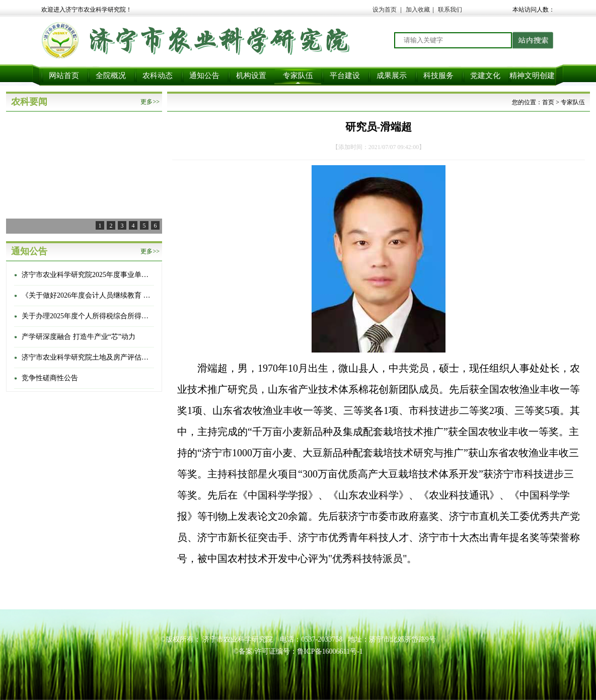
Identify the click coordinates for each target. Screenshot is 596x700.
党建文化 (485, 76)
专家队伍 (298, 76)
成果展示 (392, 76)
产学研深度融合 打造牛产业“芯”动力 (79, 337)
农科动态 (158, 76)
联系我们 (450, 10)
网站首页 (64, 76)
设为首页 (385, 10)
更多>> (150, 102)
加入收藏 (418, 10)
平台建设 (345, 76)
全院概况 (111, 76)
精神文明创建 (532, 76)
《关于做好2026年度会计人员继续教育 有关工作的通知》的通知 (87, 295)
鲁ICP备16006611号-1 (330, 651)
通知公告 (204, 76)
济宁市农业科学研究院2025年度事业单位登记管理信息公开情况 (87, 275)
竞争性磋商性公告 (50, 378)
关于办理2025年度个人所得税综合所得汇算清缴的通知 (87, 316)
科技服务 (438, 76)
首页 (548, 102)
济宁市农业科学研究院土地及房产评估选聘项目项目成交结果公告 (87, 357)
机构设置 (251, 76)
